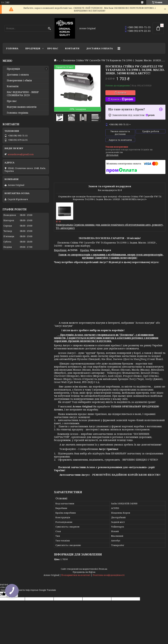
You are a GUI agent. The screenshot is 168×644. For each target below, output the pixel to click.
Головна (12, 48)
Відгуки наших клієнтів (22, 107)
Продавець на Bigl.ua (84, 572)
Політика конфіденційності (109, 575)
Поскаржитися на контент (76, 575)
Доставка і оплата (100, 48)
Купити (122, 93)
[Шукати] (49, 29)
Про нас (53, 48)
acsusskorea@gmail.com (21, 154)
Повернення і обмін (19, 80)
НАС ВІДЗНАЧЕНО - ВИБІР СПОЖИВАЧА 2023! (23, 94)
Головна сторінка (18, 113)
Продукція (33, 48)
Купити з (122, 99)
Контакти (72, 48)
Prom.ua (103, 569)
